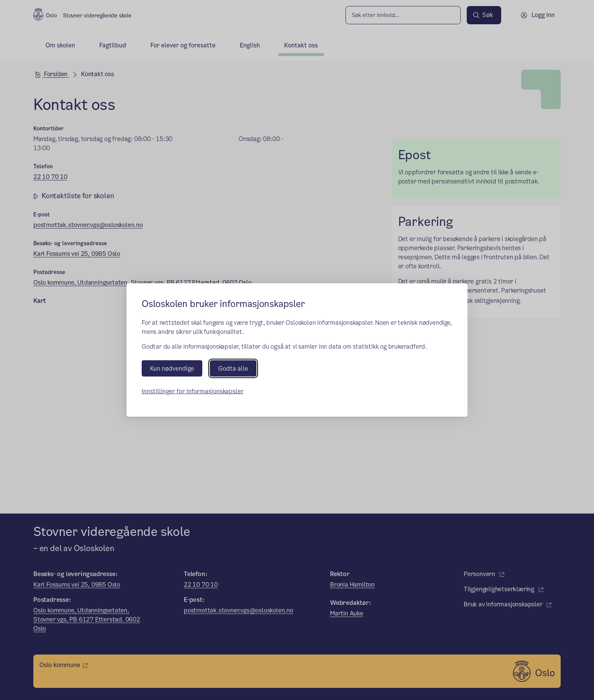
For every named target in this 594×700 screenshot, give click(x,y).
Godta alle (233, 369)
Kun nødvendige (172, 369)
